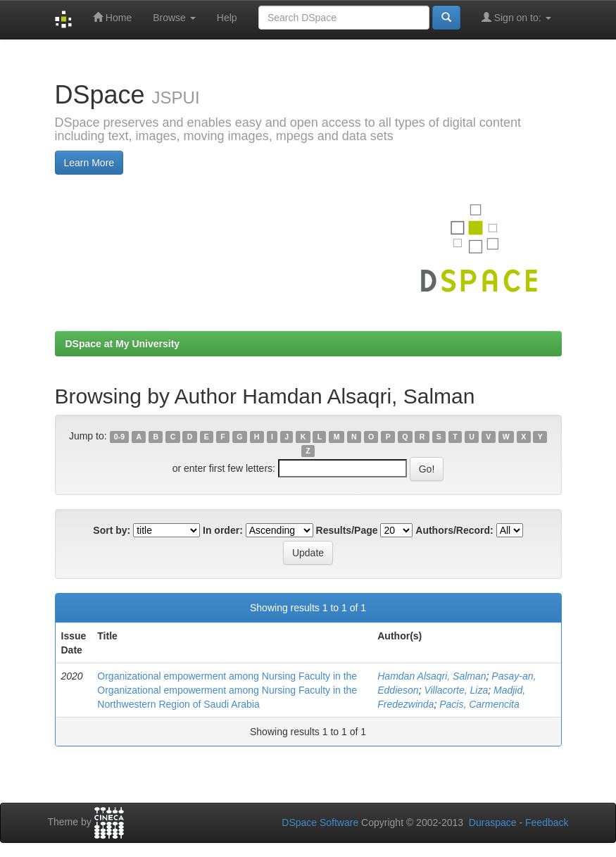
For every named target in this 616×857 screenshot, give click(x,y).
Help (227, 18)
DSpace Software (320, 822)
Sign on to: (516, 17)
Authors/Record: (454, 530)
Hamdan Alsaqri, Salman (432, 676)
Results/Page (347, 530)
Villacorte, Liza (456, 690)
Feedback (547, 822)
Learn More (89, 163)
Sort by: (112, 530)
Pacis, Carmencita (479, 704)
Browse (174, 18)
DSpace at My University (123, 344)
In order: (223, 530)
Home (112, 17)
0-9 (119, 437)
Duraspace (493, 822)
